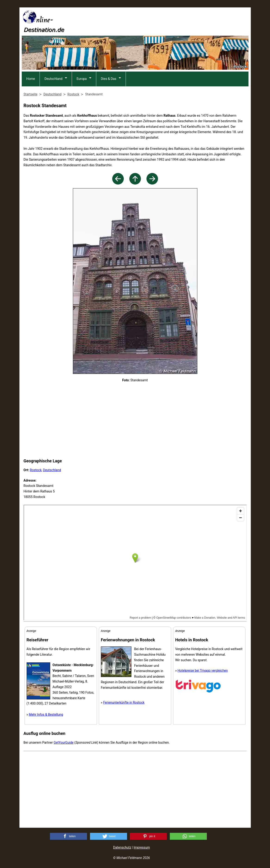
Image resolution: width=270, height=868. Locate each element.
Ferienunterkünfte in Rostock (124, 702)
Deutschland (53, 79)
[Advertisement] (164, 21)
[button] (68, 836)
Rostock (36, 470)
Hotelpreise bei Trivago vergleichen (203, 671)
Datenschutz (122, 847)
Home (31, 79)
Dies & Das (109, 79)
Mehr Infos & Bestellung (46, 714)
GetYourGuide (64, 743)
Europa (82, 79)
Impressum (142, 847)
